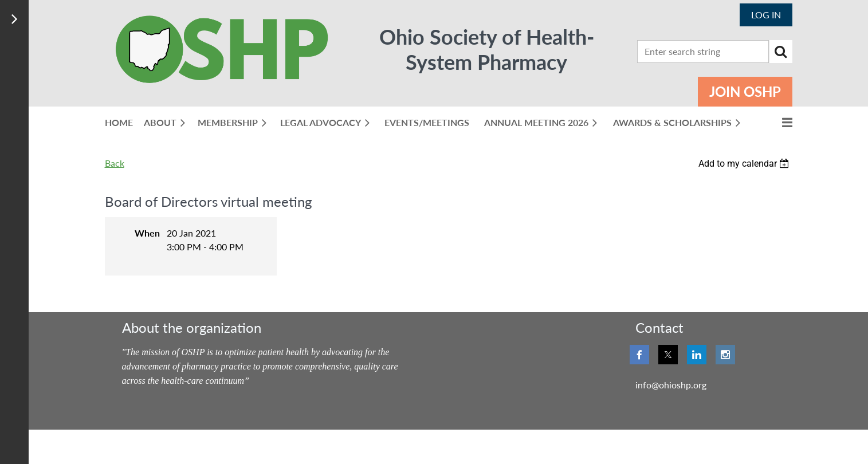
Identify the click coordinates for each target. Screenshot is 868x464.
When (147, 233)
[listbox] (745, 164)
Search (781, 52)
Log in (766, 15)
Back (115, 163)
